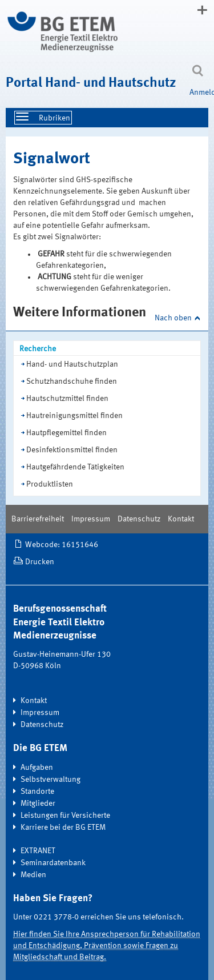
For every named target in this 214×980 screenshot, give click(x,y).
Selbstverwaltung (51, 780)
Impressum (91, 519)
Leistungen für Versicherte (65, 816)
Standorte (37, 792)
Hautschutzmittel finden (67, 399)
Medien (33, 875)
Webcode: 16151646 (62, 545)
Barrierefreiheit (38, 519)
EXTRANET (38, 851)
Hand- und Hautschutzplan (72, 364)
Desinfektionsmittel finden (72, 450)
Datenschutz (139, 519)
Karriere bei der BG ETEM (63, 828)
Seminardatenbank (53, 863)
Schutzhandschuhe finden (72, 381)
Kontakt (181, 519)
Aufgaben (37, 768)
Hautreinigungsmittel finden (74, 416)
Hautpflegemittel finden (66, 433)
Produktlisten (50, 484)
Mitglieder (38, 804)
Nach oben (173, 318)
